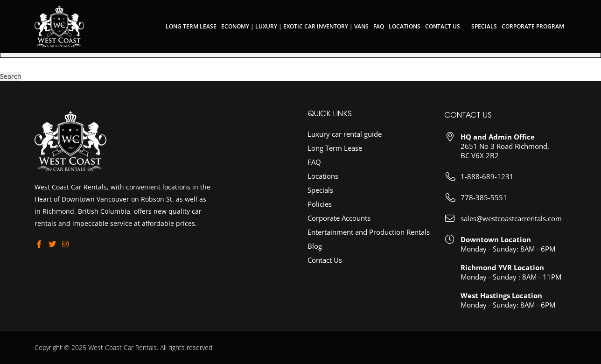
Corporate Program (533, 26)
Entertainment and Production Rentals (369, 238)
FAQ (379, 26)
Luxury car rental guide (345, 140)
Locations (405, 26)
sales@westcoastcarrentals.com (511, 226)
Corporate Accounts (339, 224)
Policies (320, 210)
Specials (484, 26)
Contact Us (443, 26)
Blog (315, 252)
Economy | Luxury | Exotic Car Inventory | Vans (295, 26)
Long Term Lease (191, 26)
